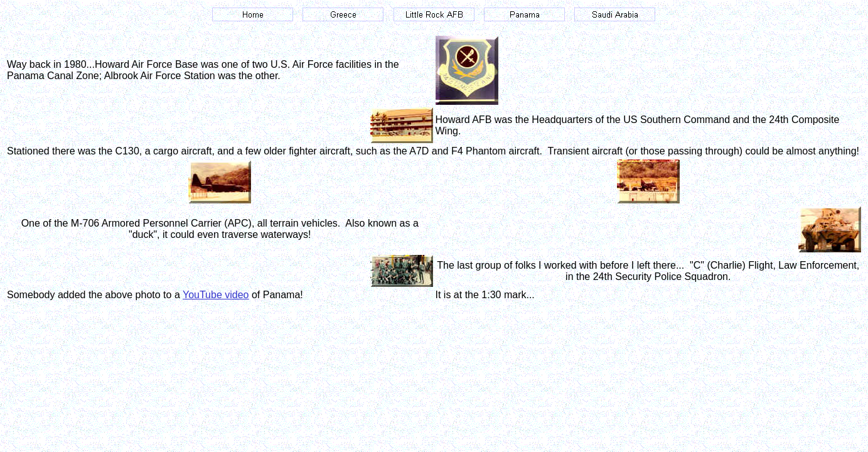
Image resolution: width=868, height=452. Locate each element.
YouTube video (216, 295)
